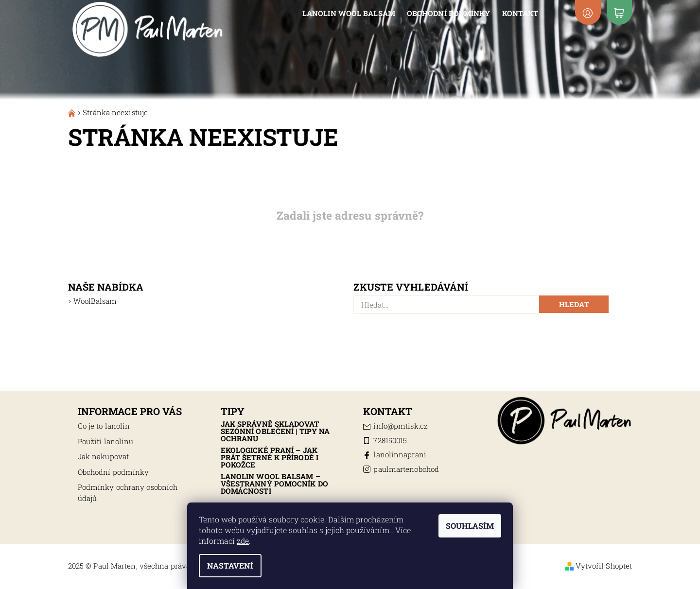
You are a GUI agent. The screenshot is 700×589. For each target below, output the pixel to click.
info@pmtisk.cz (400, 426)
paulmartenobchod (406, 469)
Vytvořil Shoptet (604, 566)
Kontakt (520, 13)
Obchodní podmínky (449, 13)
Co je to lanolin (104, 426)
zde (243, 541)
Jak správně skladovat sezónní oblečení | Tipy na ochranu (275, 431)
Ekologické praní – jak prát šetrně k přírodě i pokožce (270, 457)
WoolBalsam (95, 301)
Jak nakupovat (103, 456)
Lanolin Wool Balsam (349, 13)
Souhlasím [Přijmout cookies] (470, 526)
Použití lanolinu (106, 441)
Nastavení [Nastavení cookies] (230, 565)
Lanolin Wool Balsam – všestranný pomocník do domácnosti (274, 484)
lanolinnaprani (400, 454)
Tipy (233, 411)
